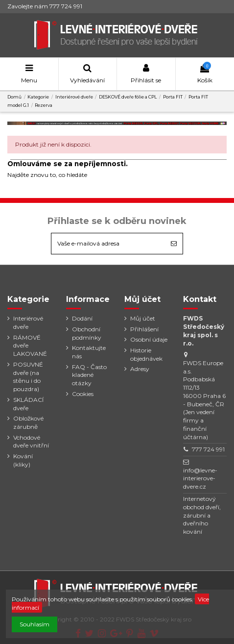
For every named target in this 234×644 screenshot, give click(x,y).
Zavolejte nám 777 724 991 (45, 6)
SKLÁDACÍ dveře (28, 404)
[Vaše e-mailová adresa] (108, 244)
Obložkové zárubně (28, 422)
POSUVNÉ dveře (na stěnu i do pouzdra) (28, 377)
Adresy (140, 369)
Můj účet (143, 318)
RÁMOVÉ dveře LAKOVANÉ (30, 346)
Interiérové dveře (28, 322)
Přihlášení (144, 329)
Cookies (83, 394)
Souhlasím (35, 624)
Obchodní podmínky (87, 333)
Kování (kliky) (23, 460)
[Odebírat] (174, 244)
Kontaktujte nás (89, 352)
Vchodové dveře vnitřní (31, 442)
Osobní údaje (149, 339)
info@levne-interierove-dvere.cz (200, 479)
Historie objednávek (146, 354)
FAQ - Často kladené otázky (89, 375)
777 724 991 (208, 449)
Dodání (82, 318)
